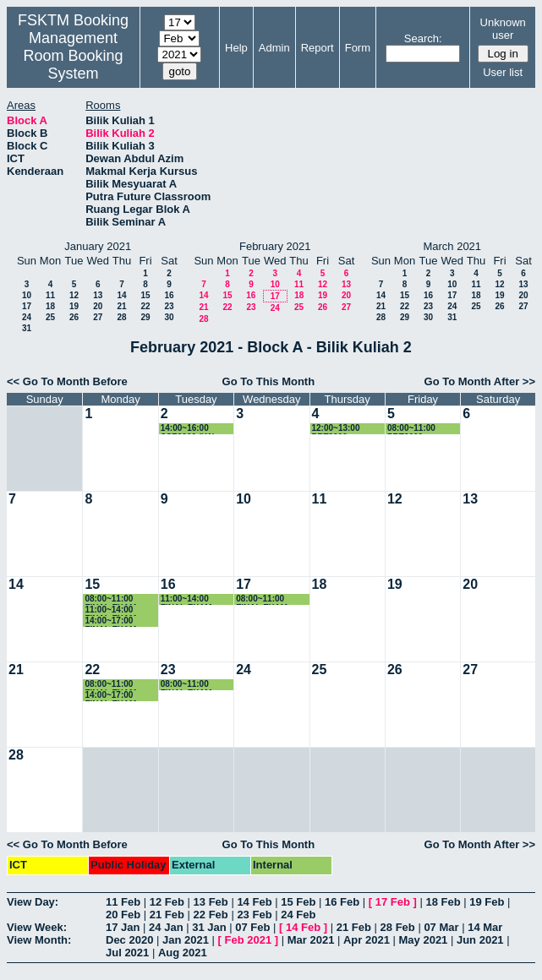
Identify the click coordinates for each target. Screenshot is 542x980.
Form (358, 48)
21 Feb (167, 915)
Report (318, 48)
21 (121, 306)
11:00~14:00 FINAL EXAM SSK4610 (186, 599)
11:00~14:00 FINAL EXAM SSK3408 (110, 610)
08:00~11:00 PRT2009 (411, 429)
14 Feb (254, 902)
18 (50, 306)
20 (98, 306)
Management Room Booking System (73, 56)
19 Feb (487, 902)
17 (27, 306)
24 (27, 317)
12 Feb (167, 902)
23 (169, 306)
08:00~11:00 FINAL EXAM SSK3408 (110, 599)
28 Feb (398, 927)
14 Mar (485, 927)
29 (145, 317)
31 (27, 328)
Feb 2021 (249, 940)
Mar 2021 (311, 940)
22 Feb (211, 915)
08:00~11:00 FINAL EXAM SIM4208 (110, 685)
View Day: (33, 902)
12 (74, 295)
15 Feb (298, 902)
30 (169, 317)
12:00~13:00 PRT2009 (336, 429)
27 (98, 317)
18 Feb (443, 902)
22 (145, 306)
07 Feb (252, 927)
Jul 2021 (127, 953)
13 (98, 295)
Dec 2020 (129, 940)
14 (121, 295)
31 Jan (209, 927)
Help (236, 48)
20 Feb (123, 915)
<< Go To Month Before (67, 381)
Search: (423, 38)
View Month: (39, 940)
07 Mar (441, 927)
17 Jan (123, 927)
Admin (274, 48)
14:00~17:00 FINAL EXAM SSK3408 (110, 696)
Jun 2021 (480, 940)
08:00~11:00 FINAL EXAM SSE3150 (186, 685)
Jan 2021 (186, 940)
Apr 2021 (367, 940)
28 (121, 317)
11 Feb (123, 902)
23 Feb (254, 915)
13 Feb (211, 902)
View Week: (37, 927)
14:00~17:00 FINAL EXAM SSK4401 (110, 621)
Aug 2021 (183, 953)
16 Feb (342, 902)
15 (145, 295)
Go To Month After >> (480, 381)
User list (503, 72)
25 (50, 317)
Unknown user (503, 29)
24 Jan (166, 927)
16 (169, 295)
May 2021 (424, 940)
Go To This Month (269, 381)
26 (74, 317)
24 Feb (298, 915)
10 (27, 295)
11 (50, 295)
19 (74, 306)
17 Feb (393, 902)
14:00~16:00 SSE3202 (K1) (188, 429)
